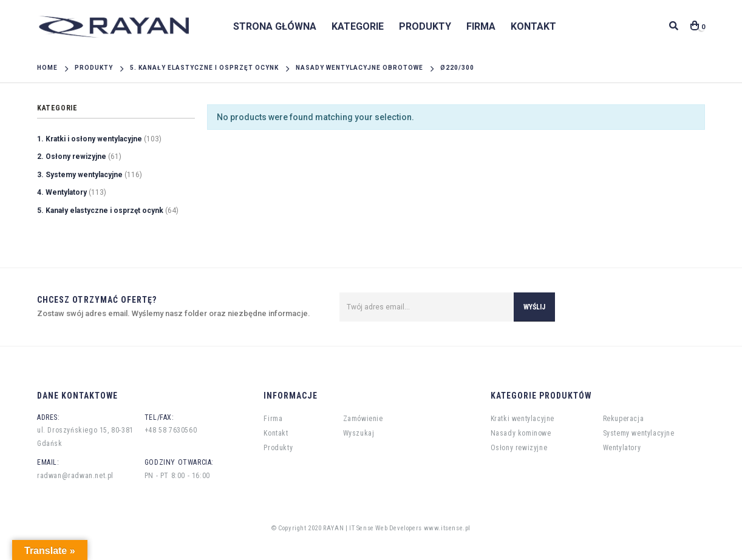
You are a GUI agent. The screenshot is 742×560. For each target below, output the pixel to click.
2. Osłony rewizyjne (72, 157)
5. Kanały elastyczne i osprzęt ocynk (100, 211)
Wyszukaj (359, 433)
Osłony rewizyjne (519, 448)
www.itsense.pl (447, 528)
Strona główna (275, 26)
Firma (481, 26)
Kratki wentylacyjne (522, 419)
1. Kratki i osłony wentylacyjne (90, 139)
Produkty (425, 26)
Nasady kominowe (521, 433)
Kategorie (358, 26)
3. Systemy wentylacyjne (80, 175)
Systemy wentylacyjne (639, 433)
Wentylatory (622, 448)
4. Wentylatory (62, 192)
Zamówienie (363, 419)
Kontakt (533, 26)
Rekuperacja (624, 419)
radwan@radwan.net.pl (75, 476)
